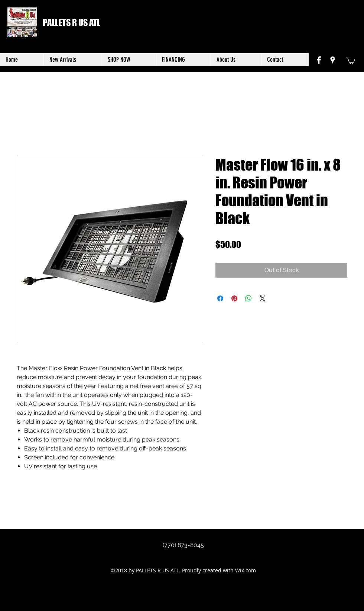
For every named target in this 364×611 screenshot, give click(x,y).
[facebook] (319, 60)
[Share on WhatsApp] (248, 298)
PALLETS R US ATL (71, 22)
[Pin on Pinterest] (234, 298)
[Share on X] (263, 298)
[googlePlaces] (333, 60)
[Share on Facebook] (220, 298)
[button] (351, 61)
